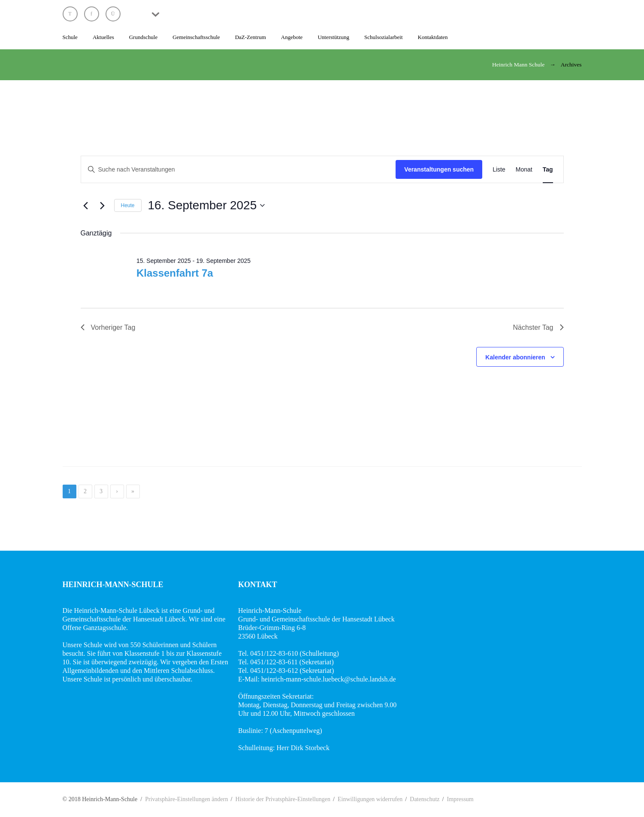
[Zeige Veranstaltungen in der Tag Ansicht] (548, 170)
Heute (128, 205)
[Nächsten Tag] (103, 205)
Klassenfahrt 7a (175, 273)
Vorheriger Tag (108, 327)
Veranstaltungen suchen (439, 169)
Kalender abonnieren (515, 357)
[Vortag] (86, 205)
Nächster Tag (538, 327)
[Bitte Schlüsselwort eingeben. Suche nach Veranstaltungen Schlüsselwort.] (239, 170)
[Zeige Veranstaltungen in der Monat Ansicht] (524, 170)
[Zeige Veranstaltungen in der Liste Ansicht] (499, 170)
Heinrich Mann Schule (518, 65)
